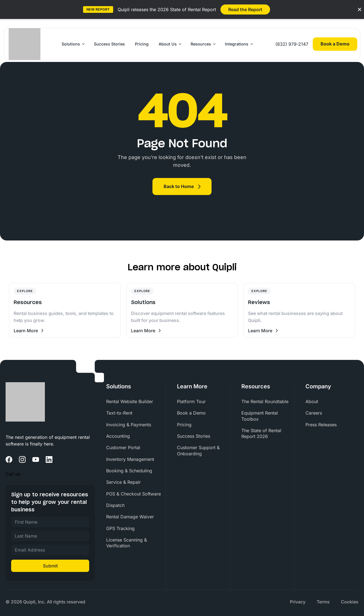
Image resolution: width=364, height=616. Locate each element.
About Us (168, 44)
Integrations (237, 44)
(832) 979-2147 (292, 44)
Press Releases (321, 425)
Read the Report (245, 9)
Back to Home (179, 186)
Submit (50, 566)
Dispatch (115, 505)
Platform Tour (191, 401)
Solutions (71, 44)
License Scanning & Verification (127, 543)
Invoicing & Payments (129, 425)
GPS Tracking (120, 528)
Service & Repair (123, 482)
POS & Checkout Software (134, 494)
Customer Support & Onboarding (198, 450)
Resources (201, 44)
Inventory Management (130, 459)
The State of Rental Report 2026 (261, 433)
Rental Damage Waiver (130, 517)
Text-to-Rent (119, 413)
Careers (314, 413)
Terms (323, 602)
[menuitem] (136, 402)
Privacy (298, 602)
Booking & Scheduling (129, 471)
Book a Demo (335, 44)
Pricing (142, 44)
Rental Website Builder (130, 401)
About (312, 401)
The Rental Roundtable (265, 401)
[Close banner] (360, 9)
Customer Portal (123, 447)
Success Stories (109, 44)
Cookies (350, 602)
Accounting (118, 436)
